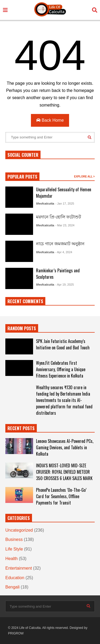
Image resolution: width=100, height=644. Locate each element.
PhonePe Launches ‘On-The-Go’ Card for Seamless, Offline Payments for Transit (61, 496)
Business (14, 539)
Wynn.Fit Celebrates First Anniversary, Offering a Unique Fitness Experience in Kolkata (61, 369)
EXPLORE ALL (84, 177)
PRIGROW (16, 633)
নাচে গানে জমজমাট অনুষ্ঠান (60, 243)
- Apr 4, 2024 (64, 252)
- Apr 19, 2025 (65, 285)
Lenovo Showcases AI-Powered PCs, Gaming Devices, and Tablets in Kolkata (65, 447)
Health (11, 559)
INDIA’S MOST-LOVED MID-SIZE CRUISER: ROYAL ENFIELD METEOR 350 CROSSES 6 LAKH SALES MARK (64, 472)
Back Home (50, 120)
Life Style (14, 549)
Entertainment (19, 568)
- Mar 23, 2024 (65, 225)
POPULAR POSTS (22, 177)
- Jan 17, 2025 (65, 204)
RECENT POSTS (21, 428)
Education (15, 578)
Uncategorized (19, 530)
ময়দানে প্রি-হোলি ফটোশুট (59, 217)
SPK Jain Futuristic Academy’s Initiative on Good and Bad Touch (63, 344)
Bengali (12, 587)
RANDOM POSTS (22, 328)
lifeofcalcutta (45, 204)
